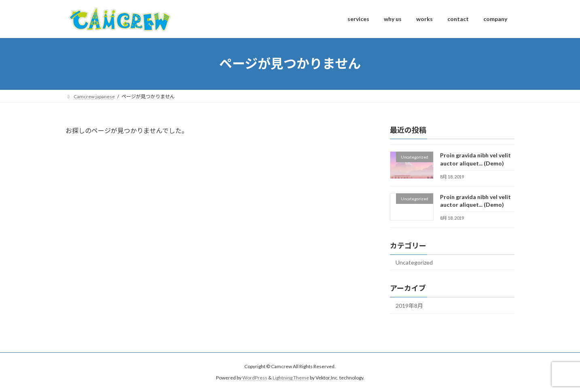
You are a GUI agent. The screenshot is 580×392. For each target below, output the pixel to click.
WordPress (255, 378)
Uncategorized (414, 262)
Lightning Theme (291, 378)
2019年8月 (409, 305)
